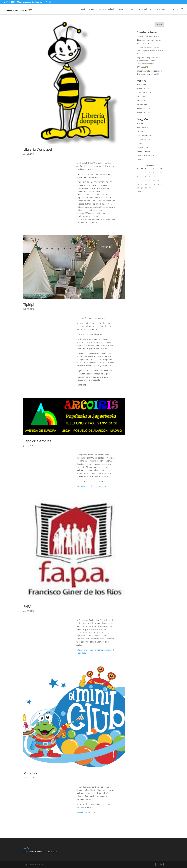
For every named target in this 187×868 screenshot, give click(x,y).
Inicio (84, 9)
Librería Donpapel (38, 149)
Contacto (174, 9)
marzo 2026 (142, 85)
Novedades (161, 9)
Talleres (140, 159)
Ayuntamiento (143, 127)
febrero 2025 (142, 105)
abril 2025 (141, 101)
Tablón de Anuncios (145, 155)
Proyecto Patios (143, 147)
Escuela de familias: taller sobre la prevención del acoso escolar (150, 50)
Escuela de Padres (145, 139)
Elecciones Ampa (144, 135)
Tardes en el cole (126, 9)
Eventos (140, 143)
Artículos (140, 123)
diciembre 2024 (143, 109)
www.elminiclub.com (86, 812)
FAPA (27, 606)
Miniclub (30, 773)
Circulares (141, 131)
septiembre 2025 (144, 93)
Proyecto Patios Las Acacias (148, 36)
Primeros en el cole (106, 9)
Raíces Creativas (144, 151)
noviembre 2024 (144, 113)
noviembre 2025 (144, 89)
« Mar (139, 192)
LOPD (45, 852)
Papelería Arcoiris (37, 441)
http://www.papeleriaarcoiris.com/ (91, 486)
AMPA (92, 9)
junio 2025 (141, 97)
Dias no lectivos (146, 9)
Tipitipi (29, 304)
